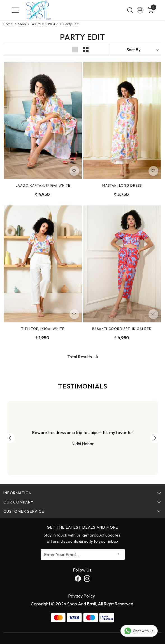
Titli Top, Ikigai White (43, 329)
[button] (76, 50)
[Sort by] (135, 50)
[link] (130, 10)
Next (155, 438)
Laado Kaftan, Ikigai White (43, 185)
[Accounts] (140, 10)
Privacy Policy (82, 596)
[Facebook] (78, 579)
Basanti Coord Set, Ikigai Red (122, 329)
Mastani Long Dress (122, 185)
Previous (10, 438)
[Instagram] (87, 579)
